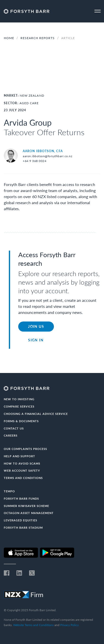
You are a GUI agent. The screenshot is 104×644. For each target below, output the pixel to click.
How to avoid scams (22, 463)
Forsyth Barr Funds (21, 499)
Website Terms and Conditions (33, 625)
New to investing (19, 399)
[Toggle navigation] (98, 11)
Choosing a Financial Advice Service (36, 414)
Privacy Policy (69, 625)
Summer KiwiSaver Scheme (26, 506)
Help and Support (19, 456)
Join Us (36, 326)
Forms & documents (21, 421)
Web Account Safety (22, 471)
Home (9, 38)
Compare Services (19, 406)
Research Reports (38, 38)
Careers (11, 435)
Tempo (9, 491)
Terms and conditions (23, 478)
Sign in (36, 340)
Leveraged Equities (20, 520)
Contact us (14, 428)
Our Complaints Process (25, 449)
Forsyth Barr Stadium (23, 528)
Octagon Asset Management (29, 513)
